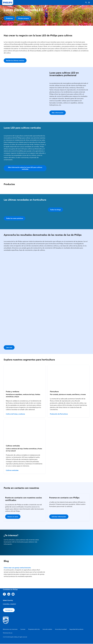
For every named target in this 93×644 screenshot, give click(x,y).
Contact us (9, 610)
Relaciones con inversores (10, 630)
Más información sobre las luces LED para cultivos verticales (25, 168)
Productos (9, 18)
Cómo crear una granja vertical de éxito (17, 568)
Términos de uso (8, 633)
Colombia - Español (9, 604)
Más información (58, 113)
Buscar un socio (13, 517)
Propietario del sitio (34, 630)
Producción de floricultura (59, 414)
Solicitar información (59, 517)
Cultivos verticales (12, 471)
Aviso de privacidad (61, 630)
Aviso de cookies (47, 630)
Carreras (23, 630)
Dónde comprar (24, 18)
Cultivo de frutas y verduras (15, 414)
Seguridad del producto (76, 630)
